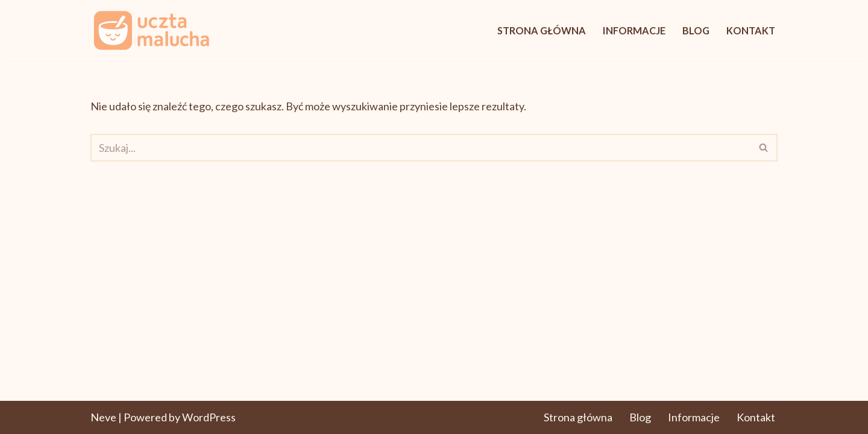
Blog (696, 30)
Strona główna (542, 30)
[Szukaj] (420, 148)
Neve (103, 417)
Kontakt (751, 30)
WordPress (209, 417)
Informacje (634, 30)
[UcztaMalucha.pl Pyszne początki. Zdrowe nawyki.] (151, 30)
